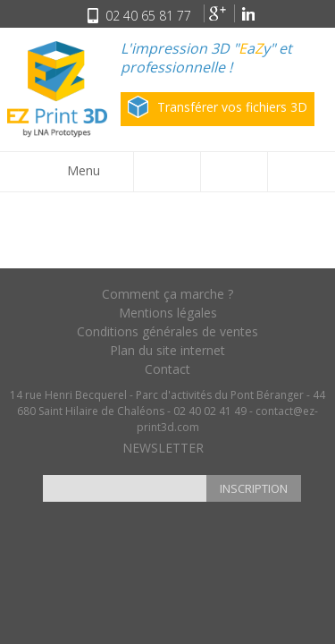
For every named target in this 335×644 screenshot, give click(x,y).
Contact (167, 369)
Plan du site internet (167, 350)
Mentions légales (168, 313)
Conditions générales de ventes (167, 331)
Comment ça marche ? (167, 294)
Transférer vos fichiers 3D (218, 107)
